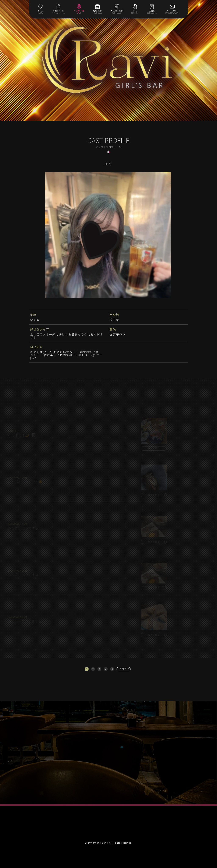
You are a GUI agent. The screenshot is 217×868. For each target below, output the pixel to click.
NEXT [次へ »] (123, 669)
